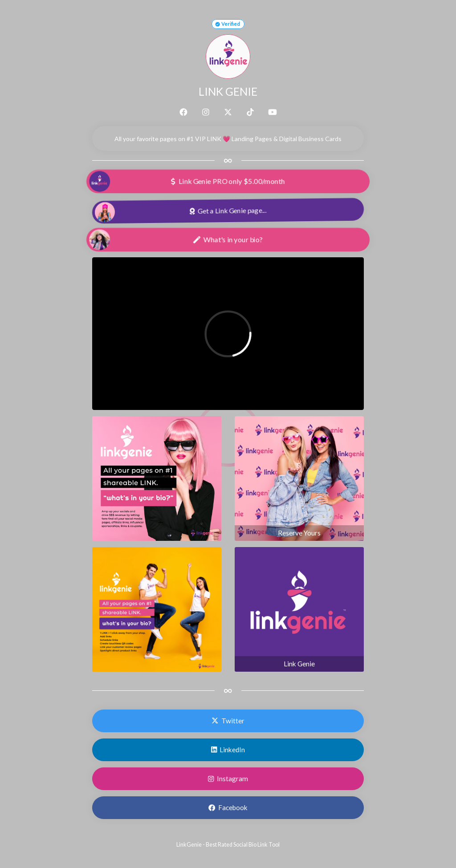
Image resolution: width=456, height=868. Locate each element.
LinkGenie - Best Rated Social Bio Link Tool (228, 845)
